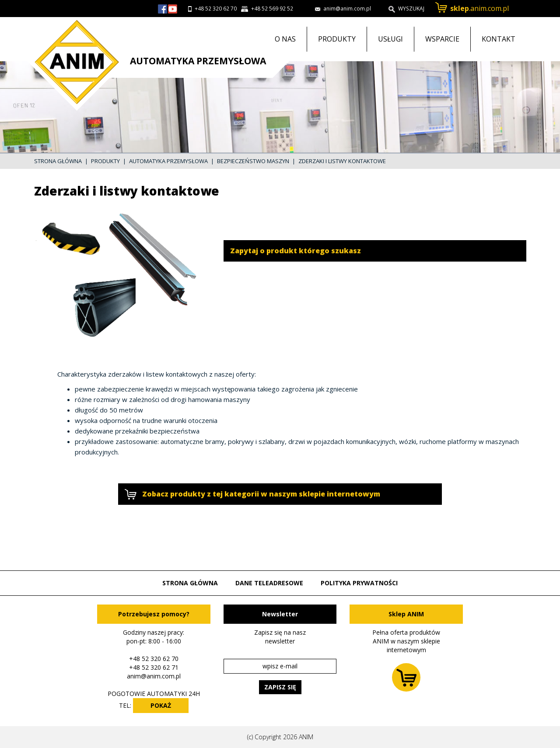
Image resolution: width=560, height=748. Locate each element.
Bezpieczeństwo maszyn (253, 161)
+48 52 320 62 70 (216, 9)
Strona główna (58, 161)
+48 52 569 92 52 (272, 9)
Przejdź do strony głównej (73, 64)
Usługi (390, 39)
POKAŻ (161, 705)
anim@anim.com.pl (154, 676)
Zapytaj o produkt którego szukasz (296, 251)
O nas (285, 39)
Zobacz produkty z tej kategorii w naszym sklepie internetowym (261, 494)
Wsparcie (442, 39)
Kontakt (499, 39)
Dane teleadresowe (269, 583)
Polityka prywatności (359, 583)
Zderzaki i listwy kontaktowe (342, 161)
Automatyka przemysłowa (168, 161)
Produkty (337, 39)
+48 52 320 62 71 (154, 667)
